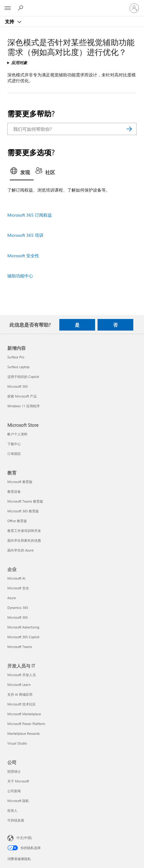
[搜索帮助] (21, 8)
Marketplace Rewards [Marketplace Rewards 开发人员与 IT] (24, 733)
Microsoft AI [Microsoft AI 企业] (16, 578)
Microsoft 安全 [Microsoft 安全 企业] (18, 588)
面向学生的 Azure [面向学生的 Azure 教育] (20, 550)
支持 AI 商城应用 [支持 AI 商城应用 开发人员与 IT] (20, 694)
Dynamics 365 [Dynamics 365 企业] (18, 608)
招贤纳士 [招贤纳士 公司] (14, 771)
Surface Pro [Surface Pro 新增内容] (16, 357)
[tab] (22, 173)
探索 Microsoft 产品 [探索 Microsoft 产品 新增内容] (22, 396)
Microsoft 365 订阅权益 (30, 215)
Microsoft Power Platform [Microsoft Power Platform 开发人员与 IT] (26, 724)
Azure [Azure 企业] (12, 598)
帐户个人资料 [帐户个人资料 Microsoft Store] (17, 434)
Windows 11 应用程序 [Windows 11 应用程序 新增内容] (24, 406)
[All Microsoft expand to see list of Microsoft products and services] (8, 8)
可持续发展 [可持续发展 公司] (16, 820)
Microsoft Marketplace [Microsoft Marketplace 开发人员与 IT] (24, 714)
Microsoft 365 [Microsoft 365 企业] (18, 617)
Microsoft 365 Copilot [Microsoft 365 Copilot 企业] (23, 637)
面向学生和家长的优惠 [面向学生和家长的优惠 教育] (24, 540)
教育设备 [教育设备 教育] (14, 491)
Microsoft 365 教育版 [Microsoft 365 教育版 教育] (23, 511)
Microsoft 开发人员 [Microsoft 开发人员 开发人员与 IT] (22, 675)
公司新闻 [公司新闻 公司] (14, 791)
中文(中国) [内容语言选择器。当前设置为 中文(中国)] (24, 838)
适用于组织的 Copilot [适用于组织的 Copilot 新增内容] (23, 377)
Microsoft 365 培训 (25, 235)
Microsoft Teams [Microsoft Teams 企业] (20, 647)
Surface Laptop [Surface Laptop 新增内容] (18, 367)
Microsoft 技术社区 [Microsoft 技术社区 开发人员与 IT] (22, 704)
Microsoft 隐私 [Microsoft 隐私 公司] (18, 801)
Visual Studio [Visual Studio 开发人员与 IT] (17, 743)
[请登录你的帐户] (134, 8)
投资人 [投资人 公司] (12, 810)
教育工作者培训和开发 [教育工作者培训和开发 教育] (24, 531)
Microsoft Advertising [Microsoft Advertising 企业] (23, 627)
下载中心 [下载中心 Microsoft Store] (14, 444)
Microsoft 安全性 (23, 256)
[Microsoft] (72, 5)
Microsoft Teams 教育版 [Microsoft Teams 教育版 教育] (25, 501)
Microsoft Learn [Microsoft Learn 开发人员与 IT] (19, 685)
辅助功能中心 (20, 276)
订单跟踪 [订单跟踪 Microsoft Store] (14, 454)
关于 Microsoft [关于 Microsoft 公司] (18, 781)
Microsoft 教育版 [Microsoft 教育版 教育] (20, 482)
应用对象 (19, 62)
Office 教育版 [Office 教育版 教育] (17, 521)
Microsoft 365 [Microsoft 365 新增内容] (18, 386)
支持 (10, 21)
